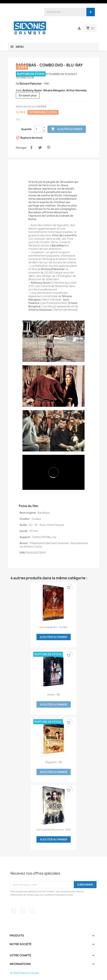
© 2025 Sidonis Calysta (25, 973)
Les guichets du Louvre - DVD (54, 830)
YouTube (23, 911)
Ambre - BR (54, 695)
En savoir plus (28, 95)
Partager (31, 147)
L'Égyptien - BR (53, 762)
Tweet (40, 147)
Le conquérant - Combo (53, 627)
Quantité (26, 129)
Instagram (32, 911)
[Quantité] (38, 129)
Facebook (14, 911)
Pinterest (49, 147)
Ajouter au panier (67, 129)
